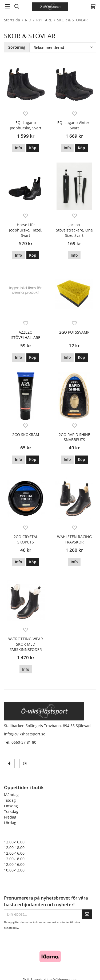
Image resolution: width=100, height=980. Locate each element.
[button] (33, 148)
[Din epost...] (43, 914)
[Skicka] (87, 914)
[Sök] (17, 6)
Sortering (17, 47)
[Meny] (7, 6)
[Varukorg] (93, 6)
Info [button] (19, 148)
